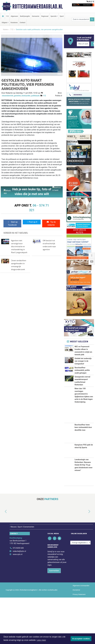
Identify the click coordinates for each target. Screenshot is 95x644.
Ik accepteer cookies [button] (81, 639)
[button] (3, 558)
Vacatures (14, 22)
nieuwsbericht (8, 96)
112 (7, 16)
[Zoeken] (92, 19)
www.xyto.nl (18, 601)
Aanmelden (54, 617)
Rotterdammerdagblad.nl (38, 6)
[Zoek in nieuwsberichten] (81, 19)
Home (5, 30)
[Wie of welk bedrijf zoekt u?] (83, 44)
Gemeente (36, 16)
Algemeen (14, 16)
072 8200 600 (18, 595)
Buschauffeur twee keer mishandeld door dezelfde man (83, 474)
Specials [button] (53, 16)
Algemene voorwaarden (81, 632)
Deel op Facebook (12, 223)
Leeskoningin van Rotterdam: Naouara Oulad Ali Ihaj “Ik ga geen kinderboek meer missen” (84, 511)
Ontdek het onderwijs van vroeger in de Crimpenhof (83, 375)
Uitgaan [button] (4, 22)
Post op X (32, 222)
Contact (23, 22)
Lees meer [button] (41, 640)
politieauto (35, 96)
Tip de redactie (51, 223)
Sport (62, 16)
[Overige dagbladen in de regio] (80, 589)
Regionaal (45, 16)
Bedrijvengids (25, 16)
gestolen (17, 96)
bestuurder (26, 96)
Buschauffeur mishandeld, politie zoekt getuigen (82, 398)
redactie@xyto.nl (19, 598)
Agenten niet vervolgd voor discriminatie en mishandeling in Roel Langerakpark (19, 246)
